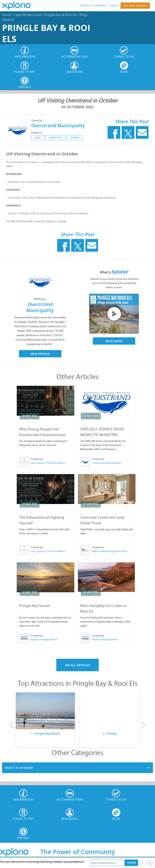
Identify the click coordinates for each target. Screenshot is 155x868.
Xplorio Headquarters (44, 639)
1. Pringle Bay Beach (45, 733)
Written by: (40, 299)
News (38, 138)
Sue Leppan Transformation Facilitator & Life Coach (49, 463)
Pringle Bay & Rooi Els (60, 15)
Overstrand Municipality (58, 125)
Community (55, 138)
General (8, 20)
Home (7, 15)
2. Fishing (110, 733)
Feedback (100, 5)
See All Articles (77, 665)
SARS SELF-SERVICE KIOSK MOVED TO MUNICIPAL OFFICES (102, 435)
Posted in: (36, 133)
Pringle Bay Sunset (35, 606)
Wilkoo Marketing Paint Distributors (110, 551)
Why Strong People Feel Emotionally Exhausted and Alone (42, 435)
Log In (114, 5)
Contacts (85, 5)
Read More (114, 341)
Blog (83, 15)
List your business (135, 6)
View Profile (40, 354)
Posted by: (37, 120)
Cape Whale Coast (27, 15)
